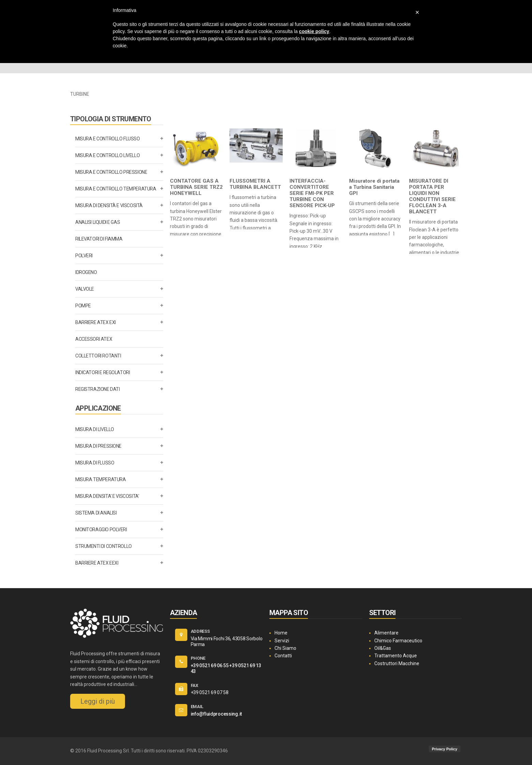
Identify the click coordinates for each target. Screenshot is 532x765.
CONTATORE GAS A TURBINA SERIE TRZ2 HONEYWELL (196, 187)
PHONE (198, 658)
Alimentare (386, 633)
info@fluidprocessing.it (216, 714)
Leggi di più (98, 701)
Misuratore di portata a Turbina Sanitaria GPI (374, 187)
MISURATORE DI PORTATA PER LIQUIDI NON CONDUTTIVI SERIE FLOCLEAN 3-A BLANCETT (432, 196)
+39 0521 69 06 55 (210, 665)
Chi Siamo (285, 648)
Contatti (283, 656)
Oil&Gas (383, 648)
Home (281, 633)
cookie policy (314, 31)
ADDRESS (200, 631)
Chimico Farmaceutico (398, 641)
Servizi (282, 641)
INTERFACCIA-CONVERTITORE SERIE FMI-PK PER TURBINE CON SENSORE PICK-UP (312, 193)
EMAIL (197, 707)
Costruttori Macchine (397, 663)
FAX (194, 685)
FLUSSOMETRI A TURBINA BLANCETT (255, 184)
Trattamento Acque (396, 656)
